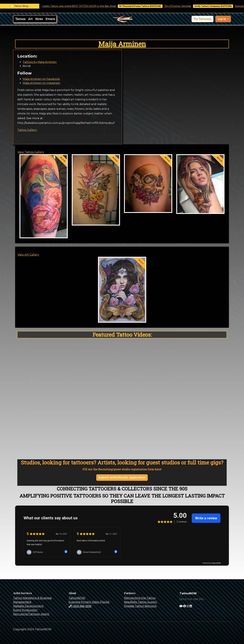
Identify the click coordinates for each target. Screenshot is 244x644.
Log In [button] (222, 19)
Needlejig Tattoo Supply (141, 602)
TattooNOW (77, 598)
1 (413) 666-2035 (80, 606)
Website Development (28, 606)
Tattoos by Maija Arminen (40, 62)
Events (50, 19)
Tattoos (20, 19)
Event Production (25, 610)
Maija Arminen (122, 44)
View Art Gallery (28, 255)
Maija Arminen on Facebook (41, 79)
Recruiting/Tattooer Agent (31, 614)
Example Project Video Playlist (89, 602)
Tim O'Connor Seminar (181, 6)
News (39, 19)
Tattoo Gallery (27, 130)
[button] (202, 19)
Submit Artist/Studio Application (122, 477)
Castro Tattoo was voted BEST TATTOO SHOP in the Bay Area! (83, 6)
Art (30, 19)
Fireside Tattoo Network (140, 606)
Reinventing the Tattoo (140, 598)
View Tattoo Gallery (31, 152)
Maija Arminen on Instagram (41, 83)
